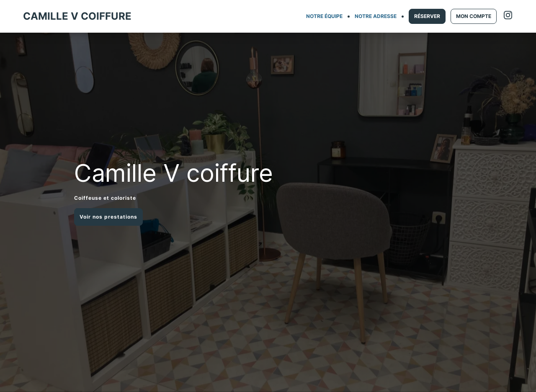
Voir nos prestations (108, 217)
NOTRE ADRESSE (376, 16)
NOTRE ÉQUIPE (324, 16)
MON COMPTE (474, 16)
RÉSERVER (427, 16)
